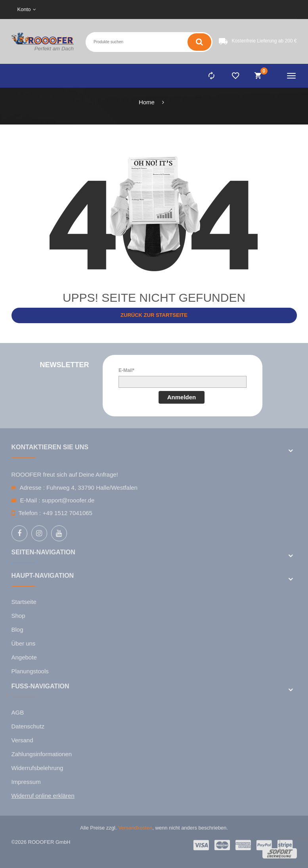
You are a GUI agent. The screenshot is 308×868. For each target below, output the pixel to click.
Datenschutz (28, 726)
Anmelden (182, 397)
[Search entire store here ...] (110, 42)
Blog (17, 629)
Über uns (24, 643)
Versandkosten (135, 828)
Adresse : (32, 488)
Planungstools (30, 671)
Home (147, 102)
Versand (22, 740)
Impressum (26, 782)
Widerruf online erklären (43, 796)
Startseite (24, 602)
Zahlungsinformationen (42, 754)
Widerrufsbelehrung (37, 768)
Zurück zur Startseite (154, 315)
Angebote (24, 657)
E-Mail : (30, 500)
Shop (18, 616)
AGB (18, 712)
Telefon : (30, 513)
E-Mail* (126, 370)
